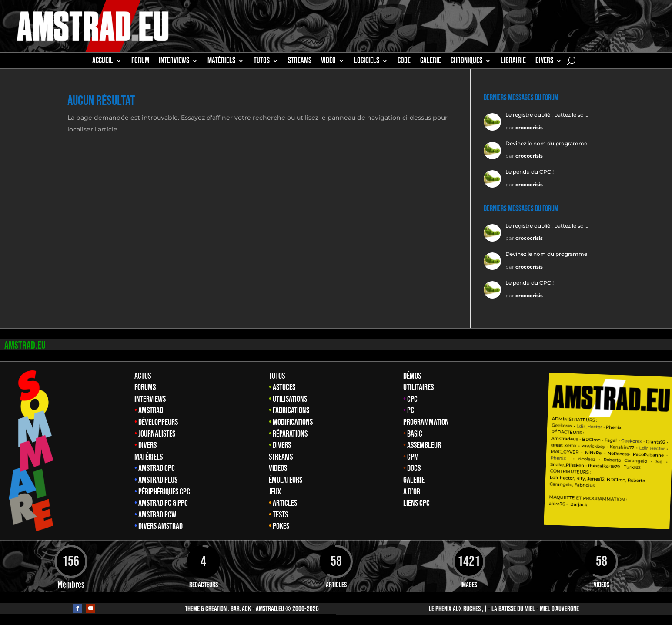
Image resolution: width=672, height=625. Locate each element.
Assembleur (424, 445)
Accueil (103, 62)
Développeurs (158, 422)
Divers (544, 62)
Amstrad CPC (157, 468)
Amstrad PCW (157, 515)
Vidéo (328, 62)
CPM (413, 457)
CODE (404, 62)
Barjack (241, 609)
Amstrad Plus (158, 480)
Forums (145, 387)
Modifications (293, 422)
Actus (143, 376)
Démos (412, 376)
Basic (415, 434)
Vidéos (278, 468)
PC (411, 410)
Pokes (281, 526)
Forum (140, 62)
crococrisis (529, 128)
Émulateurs (286, 480)
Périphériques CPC (164, 492)
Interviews (150, 399)
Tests (280, 515)
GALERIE (431, 62)
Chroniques (466, 62)
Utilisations (290, 399)
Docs (414, 468)
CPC (412, 399)
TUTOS (262, 62)
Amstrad (151, 410)
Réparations (290, 434)
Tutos (277, 376)
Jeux (275, 492)
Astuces (284, 387)
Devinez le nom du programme (546, 143)
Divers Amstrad (160, 526)
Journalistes (157, 434)
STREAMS (300, 62)
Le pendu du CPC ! (530, 172)
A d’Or (412, 492)
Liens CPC (416, 503)
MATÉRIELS (221, 62)
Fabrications (291, 410)
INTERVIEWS (174, 62)
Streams (281, 457)
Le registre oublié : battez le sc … (547, 115)
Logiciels (367, 62)
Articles (285, 503)
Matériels (149, 457)
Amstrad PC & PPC (163, 503)
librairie (513, 62)
